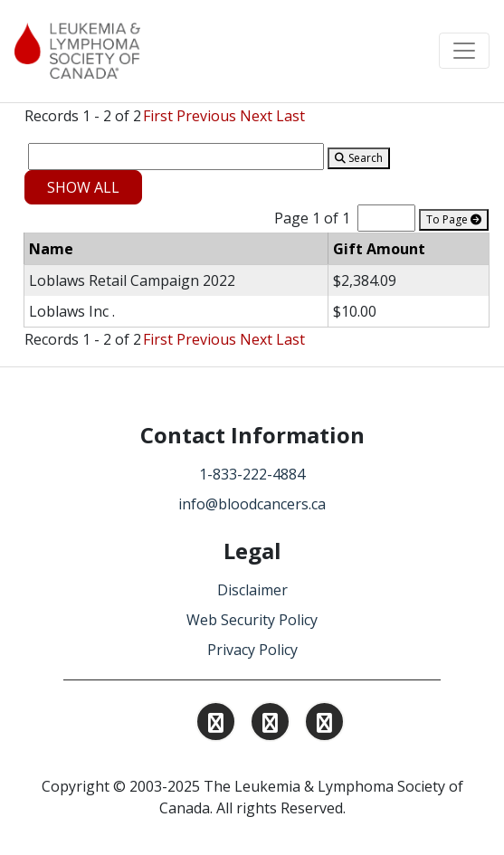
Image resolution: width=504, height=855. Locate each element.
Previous (206, 116)
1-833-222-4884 (252, 474)
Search (359, 158)
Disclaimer (252, 590)
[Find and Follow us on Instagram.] (216, 725)
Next (256, 116)
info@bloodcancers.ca (252, 504)
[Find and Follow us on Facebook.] (324, 725)
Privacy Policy (252, 650)
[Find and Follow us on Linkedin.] (270, 725)
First (158, 116)
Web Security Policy (252, 620)
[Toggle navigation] (464, 51)
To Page (454, 219)
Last (290, 116)
